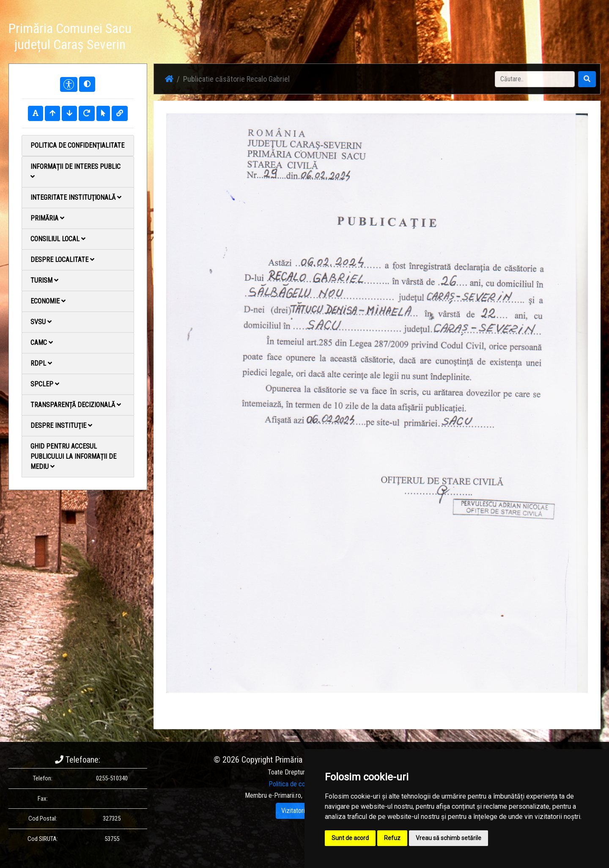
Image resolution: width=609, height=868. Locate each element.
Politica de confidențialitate (77, 145)
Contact (498, 38)
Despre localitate (62, 260)
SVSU (41, 322)
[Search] (535, 79)
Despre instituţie (61, 426)
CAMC (42, 343)
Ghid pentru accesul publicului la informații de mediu (73, 456)
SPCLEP (45, 384)
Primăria (47, 218)
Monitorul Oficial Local (548, 38)
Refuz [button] (392, 838)
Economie (48, 301)
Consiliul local (58, 239)
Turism (44, 280)
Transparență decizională (76, 405)
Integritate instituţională (76, 197)
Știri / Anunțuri (414, 38)
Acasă (377, 38)
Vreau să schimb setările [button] (449, 838)
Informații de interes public (75, 171)
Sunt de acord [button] (350, 838)
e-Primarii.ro (285, 795)
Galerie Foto (460, 38)
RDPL (41, 363)
